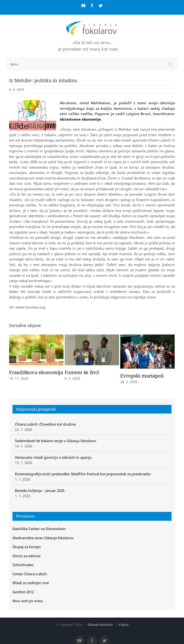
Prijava (124, 625)
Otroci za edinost (26, 556)
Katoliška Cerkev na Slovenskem (39, 529)
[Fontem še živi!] (92, 349)
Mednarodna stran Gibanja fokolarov (43, 538)
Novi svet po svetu (28, 601)
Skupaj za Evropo (27, 547)
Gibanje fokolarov (100, 625)
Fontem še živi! (82, 372)
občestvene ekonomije (80, 119)
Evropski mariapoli (142, 376)
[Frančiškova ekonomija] (36, 349)
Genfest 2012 (23, 592)
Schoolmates (23, 565)
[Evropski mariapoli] (147, 351)
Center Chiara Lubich (30, 574)
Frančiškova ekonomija (36, 372)
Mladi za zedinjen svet (31, 583)
